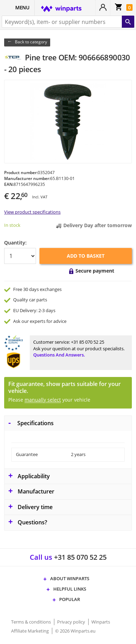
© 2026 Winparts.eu (75, 631)
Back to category (31, 42)
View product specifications (32, 212)
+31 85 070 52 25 (88, 342)
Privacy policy (72, 622)
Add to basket (86, 256)
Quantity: (15, 243)
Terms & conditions (31, 622)
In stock (12, 225)
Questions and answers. (59, 355)
